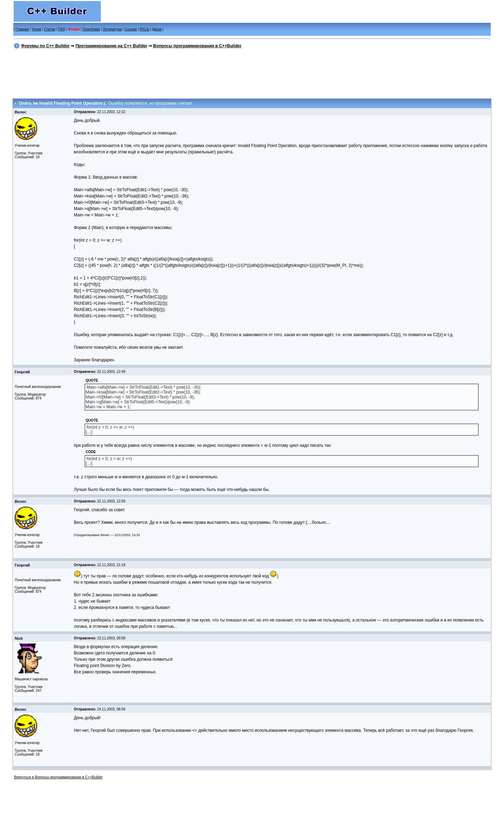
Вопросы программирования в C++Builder (197, 46)
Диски (157, 29)
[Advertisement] (252, 72)
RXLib (144, 29)
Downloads (91, 29)
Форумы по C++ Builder (45, 46)
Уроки (37, 29)
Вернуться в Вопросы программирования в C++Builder (58, 777)
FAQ (62, 29)
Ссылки (131, 29)
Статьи (50, 29)
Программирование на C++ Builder (111, 46)
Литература (112, 29)
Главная (22, 29)
